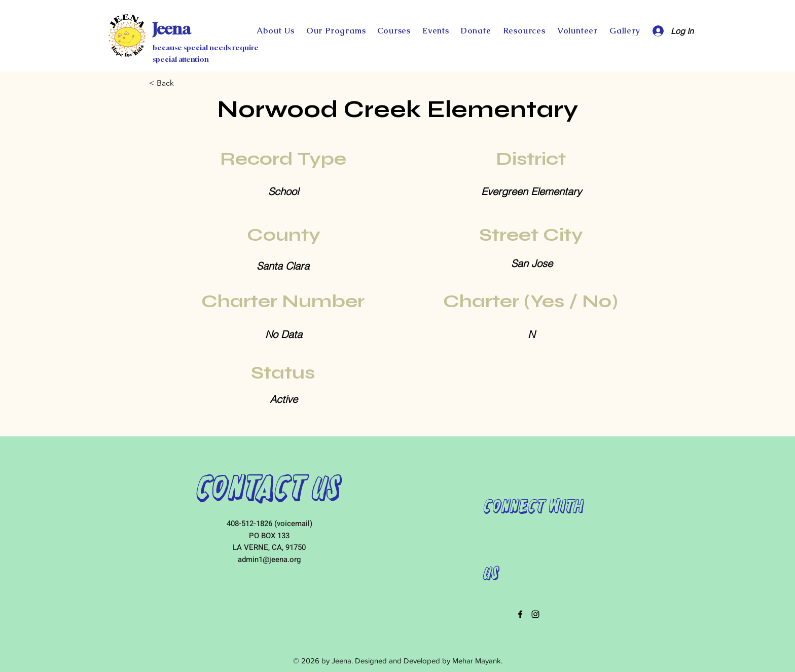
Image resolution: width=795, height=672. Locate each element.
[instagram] (535, 614)
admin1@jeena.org (269, 559)
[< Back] (183, 83)
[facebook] (520, 614)
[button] (476, 31)
